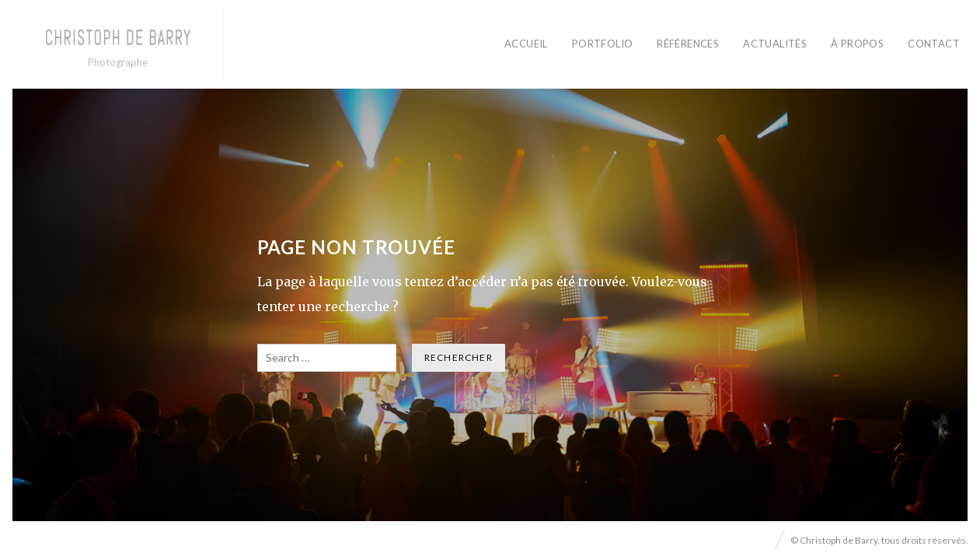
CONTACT (934, 44)
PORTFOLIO (603, 44)
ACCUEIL (526, 44)
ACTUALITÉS (775, 44)
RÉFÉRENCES (688, 44)
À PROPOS (857, 44)
